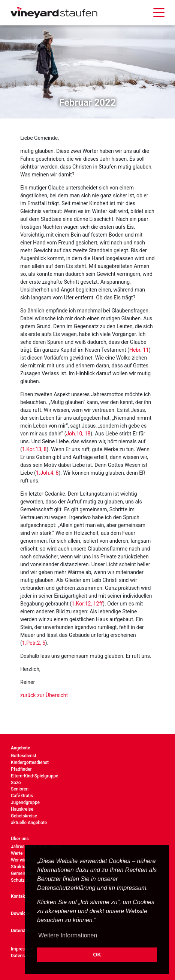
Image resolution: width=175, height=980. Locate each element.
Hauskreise (22, 809)
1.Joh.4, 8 (47, 473)
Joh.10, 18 (79, 434)
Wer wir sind (23, 860)
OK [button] (97, 955)
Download (21, 913)
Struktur (19, 867)
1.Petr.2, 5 (34, 643)
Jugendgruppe (25, 802)
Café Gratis (22, 796)
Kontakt (19, 896)
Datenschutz (23, 956)
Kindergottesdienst (30, 762)
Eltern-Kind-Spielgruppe (34, 776)
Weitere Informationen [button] (68, 935)
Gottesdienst (24, 756)
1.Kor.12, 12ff (87, 604)
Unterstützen (24, 931)
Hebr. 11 (139, 350)
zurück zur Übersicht (44, 695)
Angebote (21, 748)
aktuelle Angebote (29, 823)
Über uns (20, 839)
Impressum (22, 949)
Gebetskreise (24, 816)
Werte (17, 853)
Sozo (16, 783)
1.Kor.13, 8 (34, 449)
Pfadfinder (21, 769)
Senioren (20, 789)
